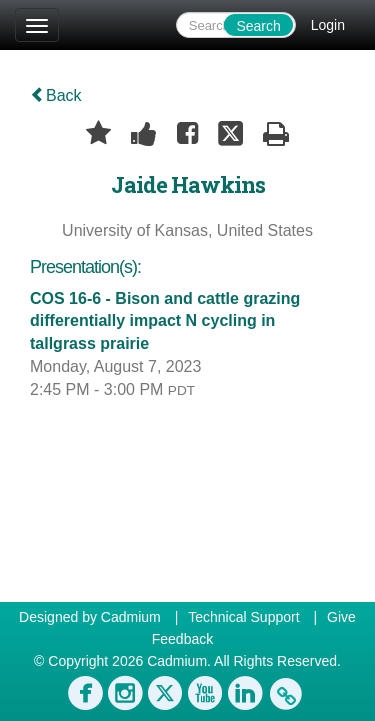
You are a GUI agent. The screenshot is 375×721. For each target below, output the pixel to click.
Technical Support (243, 617)
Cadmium (131, 617)
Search (258, 26)
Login (328, 25)
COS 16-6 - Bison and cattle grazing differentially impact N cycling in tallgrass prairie (165, 321)
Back (56, 95)
